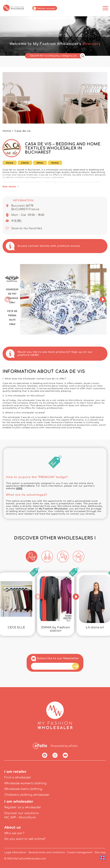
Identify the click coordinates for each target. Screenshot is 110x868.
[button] (7, 299)
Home (7, 131)
